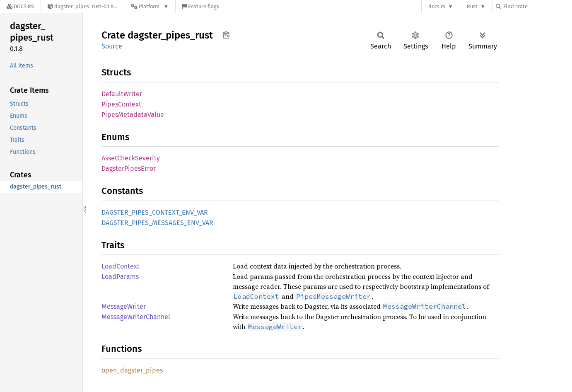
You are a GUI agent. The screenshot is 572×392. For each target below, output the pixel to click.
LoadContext (121, 266)
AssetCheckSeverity (131, 158)
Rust (472, 6)
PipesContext (121, 104)
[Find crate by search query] (537, 6)
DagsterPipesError (129, 168)
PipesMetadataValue (133, 115)
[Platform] (150, 6)
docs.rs (437, 6)
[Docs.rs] (20, 6)
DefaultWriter (122, 94)
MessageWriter (124, 306)
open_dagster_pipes (132, 370)
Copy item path (226, 35)
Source (112, 46)
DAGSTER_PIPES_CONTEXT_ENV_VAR (155, 212)
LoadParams (120, 277)
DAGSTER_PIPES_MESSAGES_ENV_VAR (157, 223)
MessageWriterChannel (136, 317)
